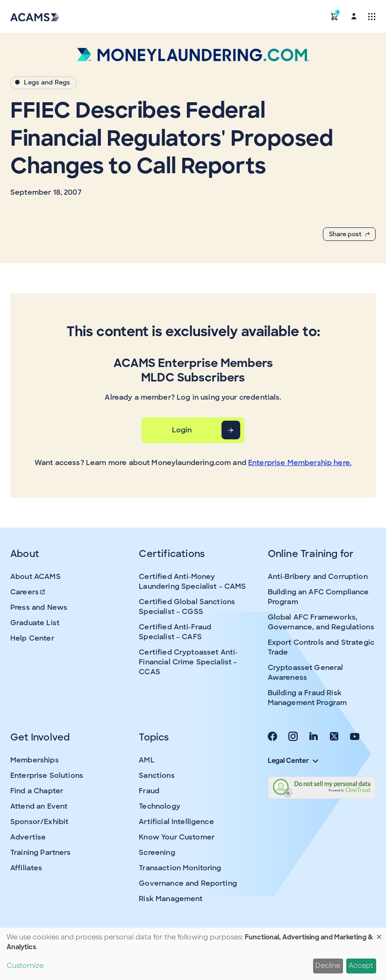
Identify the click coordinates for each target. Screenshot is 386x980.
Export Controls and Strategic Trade (321, 647)
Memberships (35, 760)
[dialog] (193, 954)
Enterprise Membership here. (300, 463)
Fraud (149, 791)
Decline (328, 966)
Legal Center (293, 761)
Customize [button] (25, 966)
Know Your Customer (177, 837)
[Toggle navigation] (372, 16)
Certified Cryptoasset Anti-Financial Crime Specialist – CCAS (188, 662)
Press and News (39, 607)
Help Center (32, 638)
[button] (335, 16)
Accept (361, 966)
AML (147, 760)
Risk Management (171, 899)
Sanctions (157, 776)
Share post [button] (349, 234)
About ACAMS (36, 577)
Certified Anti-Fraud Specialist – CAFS (175, 632)
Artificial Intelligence (176, 822)
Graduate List (35, 623)
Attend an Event (39, 806)
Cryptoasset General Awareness (306, 673)
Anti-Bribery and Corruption (318, 577)
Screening (157, 853)
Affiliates (26, 868)
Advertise (28, 837)
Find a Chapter (37, 791)
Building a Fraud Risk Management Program (307, 698)
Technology (160, 806)
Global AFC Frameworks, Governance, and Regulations (321, 622)
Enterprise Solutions (47, 776)
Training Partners (41, 853)
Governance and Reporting (188, 883)
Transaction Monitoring (180, 868)
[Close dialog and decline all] (379, 934)
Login (182, 430)
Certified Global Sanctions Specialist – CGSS (187, 607)
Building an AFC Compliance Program (318, 597)
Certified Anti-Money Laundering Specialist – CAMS (192, 582)
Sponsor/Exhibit (39, 822)
